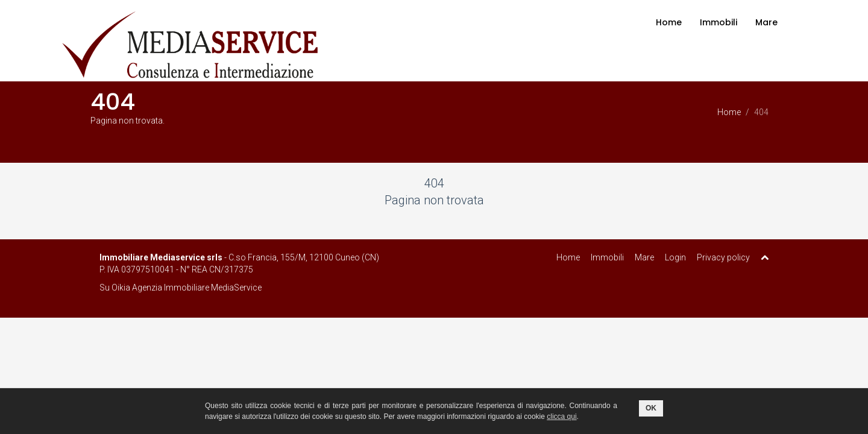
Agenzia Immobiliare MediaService (197, 288)
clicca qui (561, 417)
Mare (766, 22)
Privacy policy (723, 257)
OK (651, 408)
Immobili (719, 22)
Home (669, 22)
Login (675, 257)
